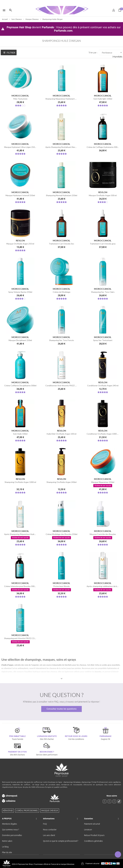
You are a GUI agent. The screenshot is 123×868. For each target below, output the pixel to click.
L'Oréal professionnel (27, 811)
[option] (61, 1)
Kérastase (8, 811)
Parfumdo (48, 27)
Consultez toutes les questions (61, 709)
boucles (98, 672)
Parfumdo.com (63, 31)
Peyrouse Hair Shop (19, 27)
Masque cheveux (50, 811)
